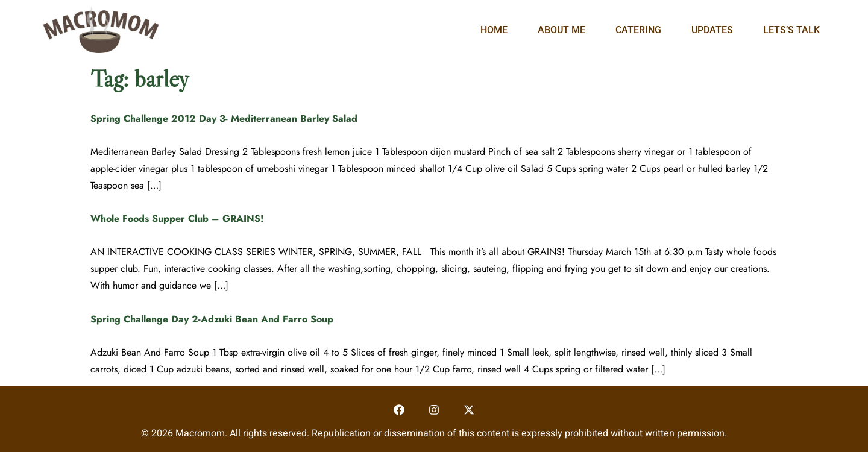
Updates (712, 30)
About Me (561, 30)
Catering (638, 30)
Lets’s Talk (791, 30)
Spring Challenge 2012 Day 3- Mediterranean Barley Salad (224, 118)
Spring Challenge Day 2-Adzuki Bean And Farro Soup (212, 319)
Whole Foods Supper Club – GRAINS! (177, 218)
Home (494, 30)
